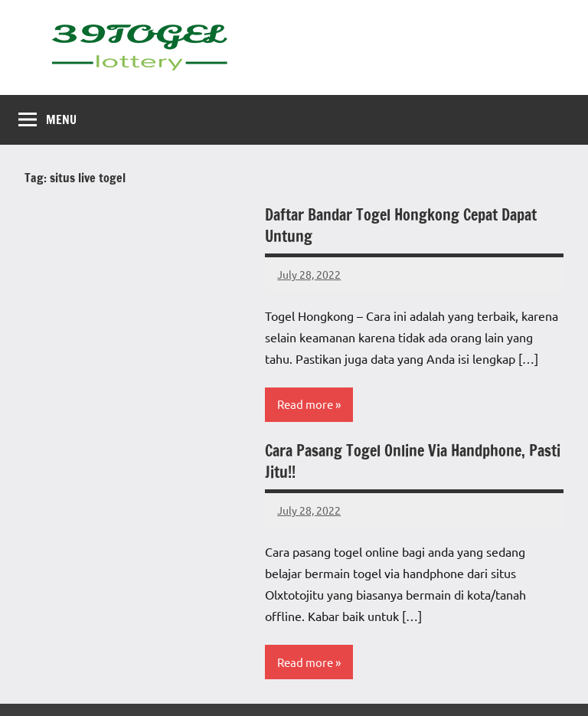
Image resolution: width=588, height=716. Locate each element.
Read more (305, 404)
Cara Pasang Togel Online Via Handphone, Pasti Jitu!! (413, 461)
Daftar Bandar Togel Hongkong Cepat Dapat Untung (401, 226)
